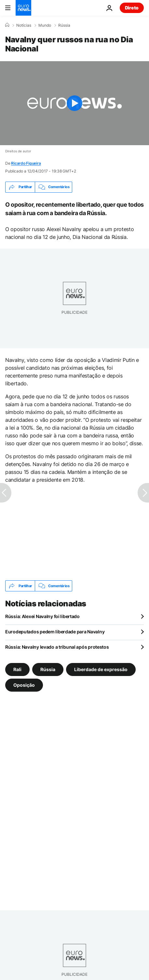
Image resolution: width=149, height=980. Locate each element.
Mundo (45, 25)
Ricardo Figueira (26, 163)
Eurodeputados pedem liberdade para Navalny (55, 632)
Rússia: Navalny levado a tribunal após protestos (57, 647)
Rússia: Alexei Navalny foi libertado (42, 616)
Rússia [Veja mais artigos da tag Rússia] (48, 669)
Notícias (24, 25)
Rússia (64, 25)
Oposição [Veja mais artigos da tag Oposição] (24, 685)
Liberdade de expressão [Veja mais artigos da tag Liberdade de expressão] (101, 669)
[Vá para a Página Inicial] (23, 8)
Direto (132, 8)
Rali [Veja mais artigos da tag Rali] (17, 669)
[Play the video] (74, 103)
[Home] (7, 25)
